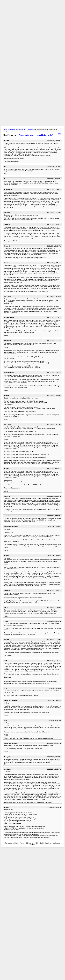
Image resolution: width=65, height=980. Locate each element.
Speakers (31, 129)
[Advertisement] (32, 25)
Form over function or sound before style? (36, 135)
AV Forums (23, 129)
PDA (60, 134)
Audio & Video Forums (11, 129)
